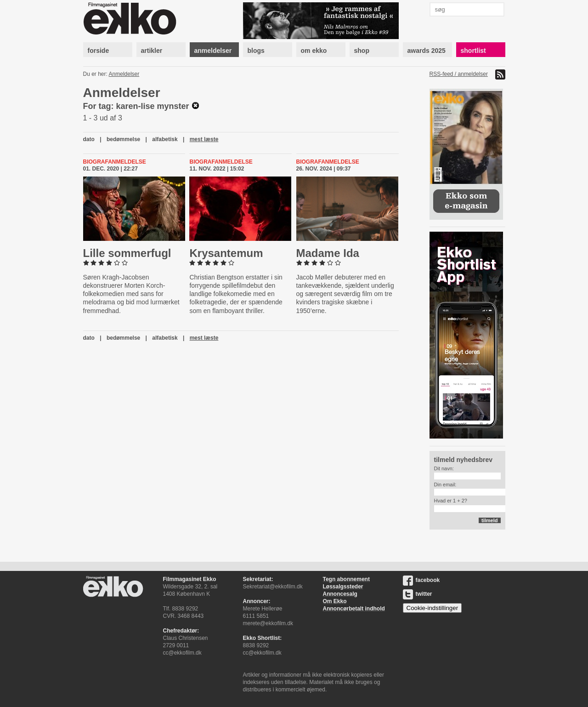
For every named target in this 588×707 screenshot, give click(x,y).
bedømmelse (123, 139)
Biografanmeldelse (115, 162)
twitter (418, 594)
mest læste (204, 139)
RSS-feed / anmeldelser (459, 74)
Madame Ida (328, 253)
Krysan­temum (226, 253)
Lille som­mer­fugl (127, 253)
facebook (421, 580)
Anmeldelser (124, 74)
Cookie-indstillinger (433, 608)
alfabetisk (165, 139)
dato (89, 139)
